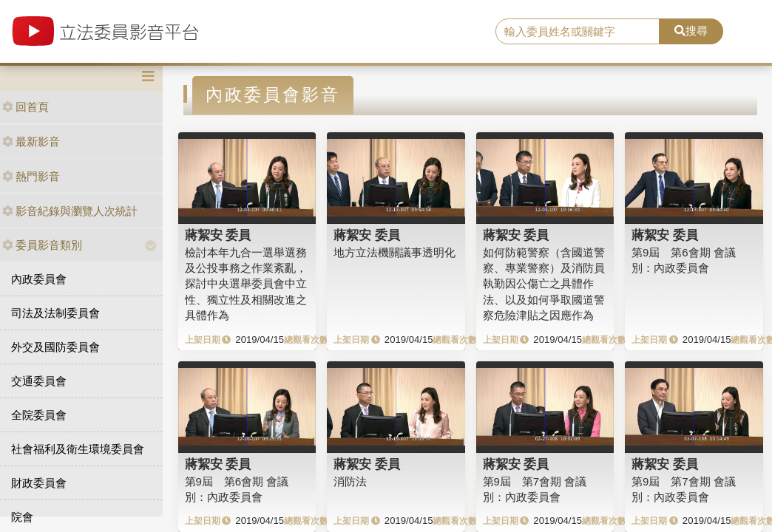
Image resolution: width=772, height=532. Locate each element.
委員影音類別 (42, 245)
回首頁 (26, 107)
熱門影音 (31, 176)
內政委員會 (39, 279)
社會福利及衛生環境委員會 (78, 449)
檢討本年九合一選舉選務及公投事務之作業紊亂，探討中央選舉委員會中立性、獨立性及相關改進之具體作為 (246, 284)
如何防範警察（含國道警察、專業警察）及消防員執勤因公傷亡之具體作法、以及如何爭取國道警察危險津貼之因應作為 (544, 284)
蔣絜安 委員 (218, 235)
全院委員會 (39, 415)
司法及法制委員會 (55, 313)
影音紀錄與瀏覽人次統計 (70, 211)
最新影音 (31, 141)
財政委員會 (39, 483)
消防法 (350, 481)
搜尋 (691, 31)
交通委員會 (39, 381)
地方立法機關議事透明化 (395, 252)
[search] (578, 32)
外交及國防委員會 (55, 347)
